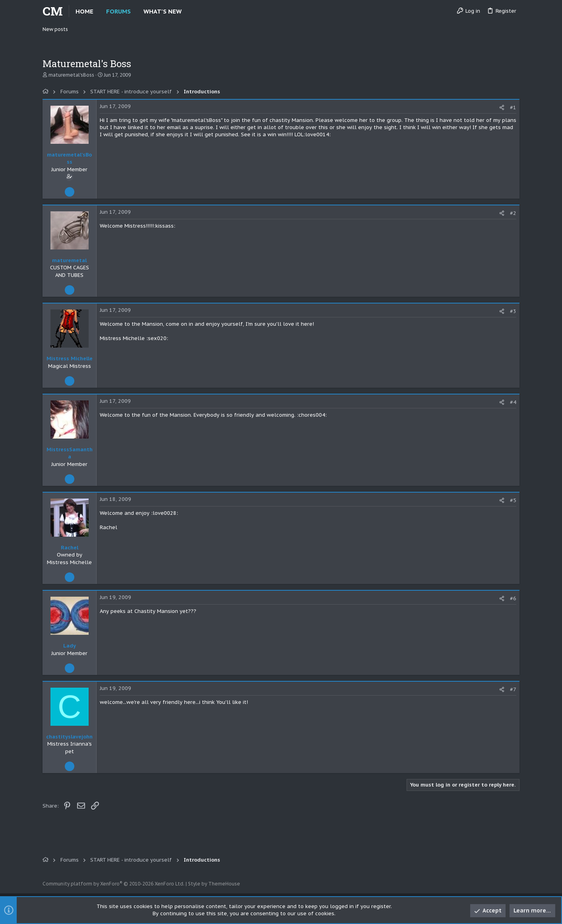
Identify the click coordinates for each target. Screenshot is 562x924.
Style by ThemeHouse (214, 884)
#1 (513, 107)
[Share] (502, 107)
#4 (513, 402)
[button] (188, 11)
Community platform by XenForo (113, 884)
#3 (513, 311)
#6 (513, 598)
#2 (513, 213)
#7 (513, 689)
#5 (513, 500)
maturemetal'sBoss (71, 75)
